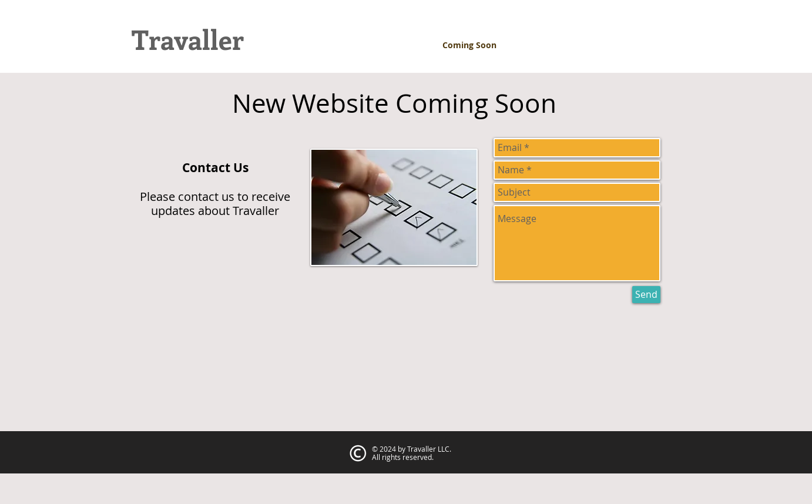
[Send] (646, 295)
